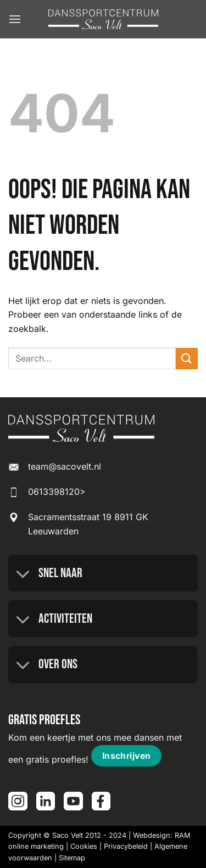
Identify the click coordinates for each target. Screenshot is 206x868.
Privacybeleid (126, 846)
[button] (15, 19)
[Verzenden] (187, 359)
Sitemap (72, 858)
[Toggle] (23, 574)
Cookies (84, 846)
